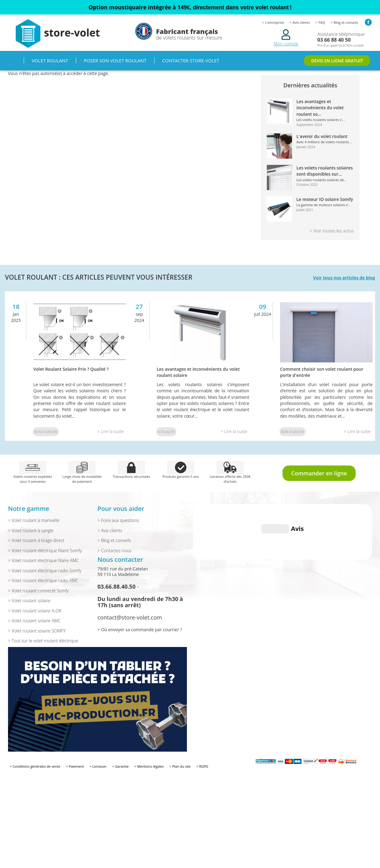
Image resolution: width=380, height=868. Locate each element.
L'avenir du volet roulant (322, 136)
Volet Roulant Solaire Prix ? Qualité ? (71, 369)
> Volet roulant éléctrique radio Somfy (45, 571)
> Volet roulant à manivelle (34, 520)
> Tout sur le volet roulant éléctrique (43, 641)
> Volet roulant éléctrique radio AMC (43, 580)
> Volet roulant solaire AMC (34, 621)
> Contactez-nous (114, 551)
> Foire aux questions (118, 520)
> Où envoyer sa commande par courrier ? (140, 630)
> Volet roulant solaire (29, 601)
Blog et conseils (346, 22)
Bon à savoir (46, 432)
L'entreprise (275, 22)
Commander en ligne (319, 473)
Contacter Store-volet (191, 61)
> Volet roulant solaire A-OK (35, 611)
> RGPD (202, 766)
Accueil (16, 61)
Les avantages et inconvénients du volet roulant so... (320, 108)
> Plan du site (180, 766)
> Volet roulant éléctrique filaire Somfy (45, 551)
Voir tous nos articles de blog (344, 278)
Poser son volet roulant (115, 61)
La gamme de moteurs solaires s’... (324, 205)
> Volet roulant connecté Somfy (38, 591)
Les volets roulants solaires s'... (321, 120)
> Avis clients (110, 530)
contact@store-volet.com (130, 617)
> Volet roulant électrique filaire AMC (43, 560)
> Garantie (121, 766)
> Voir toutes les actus (332, 231)
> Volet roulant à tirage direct (36, 540)
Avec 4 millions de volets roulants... (324, 142)
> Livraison (98, 766)
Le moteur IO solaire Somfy (325, 199)
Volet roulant (50, 61)
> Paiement (75, 766)
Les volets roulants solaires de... (322, 180)
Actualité (166, 432)
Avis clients (301, 22)
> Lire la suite (110, 431)
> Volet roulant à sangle (31, 530)
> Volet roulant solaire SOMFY (37, 631)
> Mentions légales (149, 766)
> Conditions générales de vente (35, 766)
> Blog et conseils (114, 540)
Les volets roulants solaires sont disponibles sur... (325, 171)
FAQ (322, 22)
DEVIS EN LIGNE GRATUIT (337, 61)
